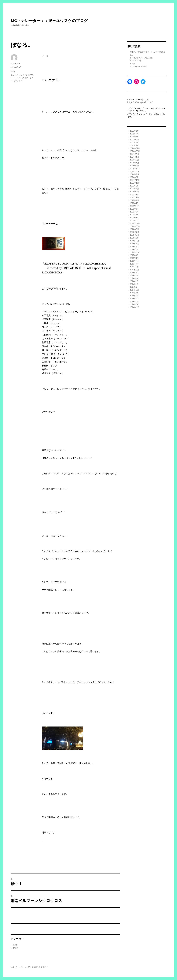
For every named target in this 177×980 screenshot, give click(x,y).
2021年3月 (134, 215)
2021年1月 (134, 221)
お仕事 (16, 948)
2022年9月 (134, 200)
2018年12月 (135, 252)
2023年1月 (134, 195)
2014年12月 (135, 307)
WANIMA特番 (135, 61)
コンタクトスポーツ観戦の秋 (141, 58)
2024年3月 (134, 171)
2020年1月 (134, 238)
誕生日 (132, 64)
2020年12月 (135, 223)
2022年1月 (134, 203)
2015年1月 (134, 304)
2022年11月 (135, 197)
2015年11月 (134, 290)
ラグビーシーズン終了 (139, 67)
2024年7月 (134, 160)
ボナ (27, 78)
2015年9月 (134, 293)
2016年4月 (134, 278)
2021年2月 (134, 218)
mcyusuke (15, 63)
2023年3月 (134, 189)
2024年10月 (135, 151)
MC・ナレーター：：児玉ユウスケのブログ (49, 21)
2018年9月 (134, 255)
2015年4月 (134, 296)
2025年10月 (135, 131)
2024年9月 (134, 154)
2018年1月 (134, 267)
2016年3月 (134, 281)
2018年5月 (134, 261)
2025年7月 (134, 134)
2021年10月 (135, 206)
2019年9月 (134, 247)
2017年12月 (134, 270)
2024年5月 (134, 166)
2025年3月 (134, 143)
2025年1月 (134, 145)
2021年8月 (134, 212)
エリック (14, 75)
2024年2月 (134, 174)
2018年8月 (134, 258)
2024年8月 (134, 157)
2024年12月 (135, 148)
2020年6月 (134, 232)
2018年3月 (134, 264)
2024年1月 (134, 177)
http (129, 102)
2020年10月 (135, 226)
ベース (21, 78)
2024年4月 (134, 169)
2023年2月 (134, 192)
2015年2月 (134, 301)
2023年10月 (135, 183)
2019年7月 (134, 249)
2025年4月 (134, 140)
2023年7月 (134, 186)
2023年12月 (135, 180)
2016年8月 (134, 275)
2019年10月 (134, 244)
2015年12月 (134, 287)
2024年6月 (134, 163)
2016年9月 (134, 273)
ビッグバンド (24, 75)
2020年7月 (134, 229)
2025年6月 (134, 137)
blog (13, 71)
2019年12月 (134, 241)
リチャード (20, 81)
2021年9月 (134, 209)
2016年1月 (134, 284)
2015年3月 (134, 299)
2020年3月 (134, 235)
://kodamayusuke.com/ (142, 102)
